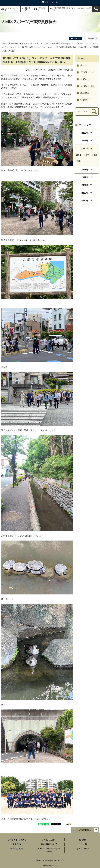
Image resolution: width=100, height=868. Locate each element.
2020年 (85, 193)
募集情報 (85, 93)
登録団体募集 (17, 849)
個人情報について (49, 844)
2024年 (85, 148)
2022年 (85, 177)
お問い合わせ (42, 9)
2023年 (85, 170)
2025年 (85, 141)
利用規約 (83, 840)
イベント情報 (87, 86)
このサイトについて (11, 9)
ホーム (84, 65)
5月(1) (87, 155)
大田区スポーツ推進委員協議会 (57, 43)
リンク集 (83, 844)
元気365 (54, 866)
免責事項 (17, 844)
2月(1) (79, 161)
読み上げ (77, 38)
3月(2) (95, 155)
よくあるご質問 (49, 840)
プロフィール (87, 72)
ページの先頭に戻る (82, 830)
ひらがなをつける (51, 2)
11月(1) (79, 155)
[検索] (94, 111)
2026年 (85, 133)
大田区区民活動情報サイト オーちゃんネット (20, 43)
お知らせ (85, 79)
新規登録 (28, 9)
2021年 (85, 185)
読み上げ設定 (92, 38)
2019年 (85, 201)
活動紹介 (79, 43)
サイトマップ (83, 849)
